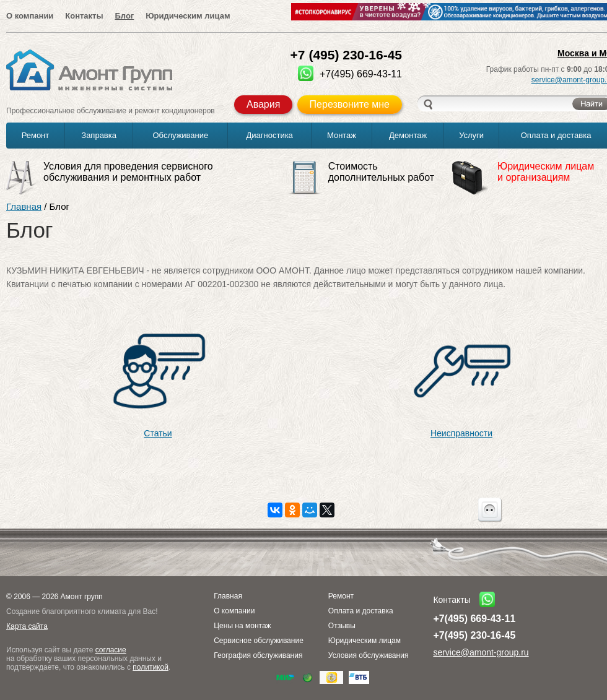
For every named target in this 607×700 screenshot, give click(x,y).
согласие (111, 650)
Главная (24, 206)
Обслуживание (181, 135)
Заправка (99, 135)
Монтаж (342, 135)
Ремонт (36, 135)
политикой (151, 667)
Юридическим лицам (188, 16)
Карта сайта (27, 626)
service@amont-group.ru (481, 652)
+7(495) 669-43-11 (474, 619)
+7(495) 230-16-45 (474, 635)
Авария (263, 104)
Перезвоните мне (350, 104)
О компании (30, 16)
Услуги (471, 135)
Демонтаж (408, 135)
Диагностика (269, 135)
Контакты (84, 16)
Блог (124, 16)
